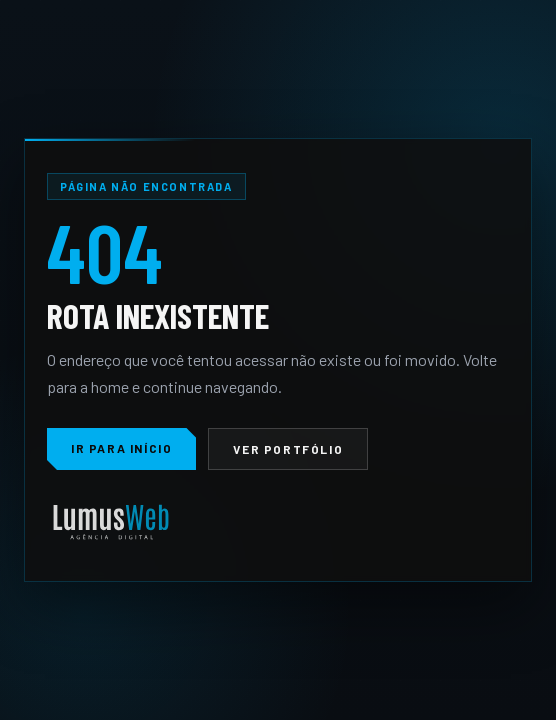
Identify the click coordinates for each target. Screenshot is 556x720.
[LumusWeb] (111, 523)
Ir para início (121, 448)
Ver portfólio (288, 449)
